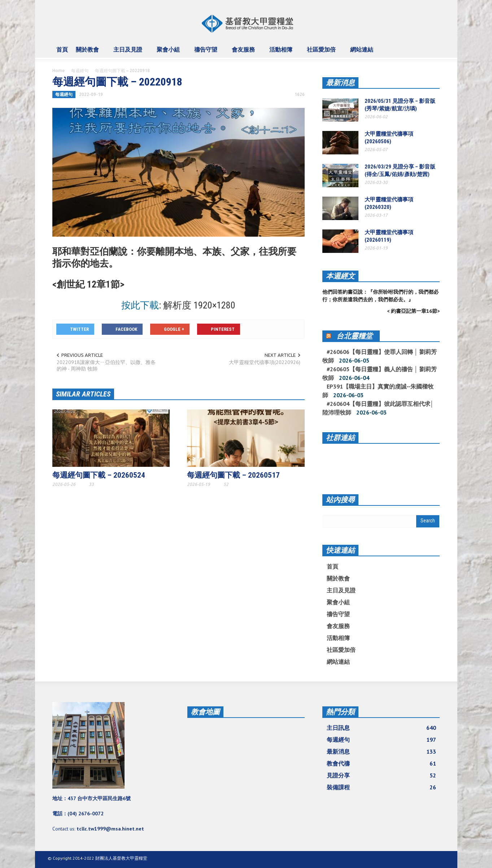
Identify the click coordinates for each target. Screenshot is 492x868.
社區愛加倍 (322, 53)
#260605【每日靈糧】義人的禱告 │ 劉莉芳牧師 (380, 373)
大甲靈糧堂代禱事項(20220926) (265, 362)
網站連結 (363, 53)
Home (58, 71)
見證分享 (382, 775)
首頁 (62, 49)
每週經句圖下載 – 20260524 (99, 475)
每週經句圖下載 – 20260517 (233, 475)
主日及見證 (129, 53)
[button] (433, 49)
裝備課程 (382, 787)
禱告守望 (207, 53)
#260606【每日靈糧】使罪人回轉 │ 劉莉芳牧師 (380, 356)
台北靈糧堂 (354, 336)
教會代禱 (382, 763)
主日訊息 (382, 728)
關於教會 (88, 53)
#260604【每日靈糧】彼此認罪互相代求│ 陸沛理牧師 (378, 408)
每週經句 (80, 71)
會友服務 (244, 53)
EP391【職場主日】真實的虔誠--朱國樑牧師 (378, 391)
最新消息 (340, 83)
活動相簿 (282, 53)
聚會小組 (169, 53)
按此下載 (140, 305)
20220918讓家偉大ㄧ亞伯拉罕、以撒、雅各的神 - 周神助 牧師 (106, 365)
